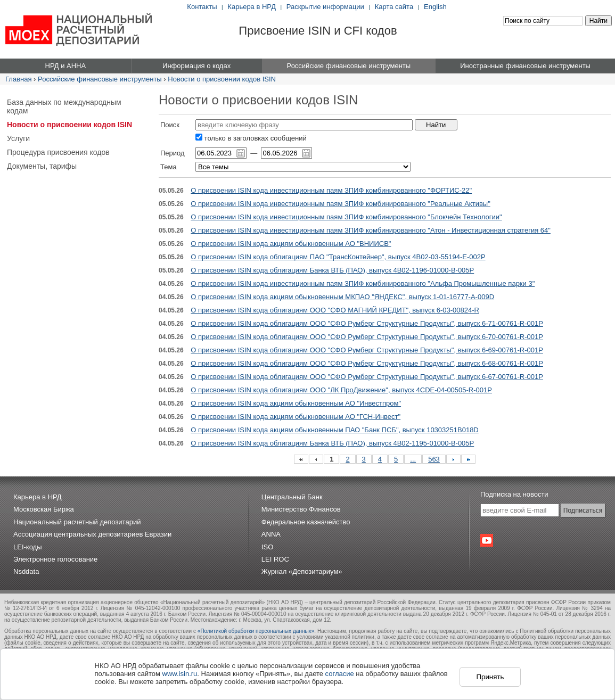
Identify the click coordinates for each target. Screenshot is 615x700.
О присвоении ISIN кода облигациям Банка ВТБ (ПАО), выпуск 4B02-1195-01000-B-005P (332, 443)
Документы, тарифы (42, 166)
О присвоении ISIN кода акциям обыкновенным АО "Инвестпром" (296, 403)
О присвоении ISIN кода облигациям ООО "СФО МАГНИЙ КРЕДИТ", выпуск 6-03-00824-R (335, 310)
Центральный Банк (292, 497)
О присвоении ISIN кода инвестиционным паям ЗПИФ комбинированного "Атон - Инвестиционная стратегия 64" (371, 230)
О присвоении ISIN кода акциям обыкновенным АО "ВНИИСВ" (291, 244)
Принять (490, 677)
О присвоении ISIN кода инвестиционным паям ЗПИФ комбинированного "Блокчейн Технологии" (346, 217)
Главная (18, 79)
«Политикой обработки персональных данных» (256, 631)
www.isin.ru (180, 674)
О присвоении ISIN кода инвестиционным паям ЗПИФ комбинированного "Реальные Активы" (340, 204)
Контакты (202, 7)
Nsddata (26, 571)
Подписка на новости (514, 494)
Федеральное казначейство (306, 522)
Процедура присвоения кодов (58, 152)
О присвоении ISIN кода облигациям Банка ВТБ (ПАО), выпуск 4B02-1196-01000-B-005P (332, 270)
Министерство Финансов (301, 509)
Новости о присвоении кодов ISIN (222, 79)
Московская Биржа (44, 509)
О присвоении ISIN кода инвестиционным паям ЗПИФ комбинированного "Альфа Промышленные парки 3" (363, 283)
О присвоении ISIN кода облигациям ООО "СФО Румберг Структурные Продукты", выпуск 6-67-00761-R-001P (367, 377)
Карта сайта (394, 7)
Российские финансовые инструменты (100, 79)
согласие (340, 674)
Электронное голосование (55, 559)
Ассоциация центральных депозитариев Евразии (92, 534)
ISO (267, 547)
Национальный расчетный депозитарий (77, 522)
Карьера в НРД (252, 7)
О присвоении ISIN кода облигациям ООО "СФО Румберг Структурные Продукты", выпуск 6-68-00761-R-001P (367, 363)
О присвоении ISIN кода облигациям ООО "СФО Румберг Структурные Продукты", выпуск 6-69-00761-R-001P (367, 350)
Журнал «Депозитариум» (302, 571)
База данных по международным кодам (64, 106)
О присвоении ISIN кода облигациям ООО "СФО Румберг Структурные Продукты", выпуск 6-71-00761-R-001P (367, 323)
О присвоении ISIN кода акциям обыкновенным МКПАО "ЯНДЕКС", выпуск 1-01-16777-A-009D (342, 297)
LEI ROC (275, 559)
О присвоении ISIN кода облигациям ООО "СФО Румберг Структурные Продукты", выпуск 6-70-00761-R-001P (367, 337)
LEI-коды (28, 547)
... (413, 459)
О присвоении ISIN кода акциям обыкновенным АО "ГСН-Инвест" (296, 417)
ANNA (271, 534)
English (435, 7)
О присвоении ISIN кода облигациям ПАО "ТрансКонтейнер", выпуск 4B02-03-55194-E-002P (338, 257)
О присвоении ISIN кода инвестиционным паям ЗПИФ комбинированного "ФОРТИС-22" (331, 190)
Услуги (18, 138)
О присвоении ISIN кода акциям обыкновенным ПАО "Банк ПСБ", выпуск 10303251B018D (334, 430)
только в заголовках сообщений (251, 138)
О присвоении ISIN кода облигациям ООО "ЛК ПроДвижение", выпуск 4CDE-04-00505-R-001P (341, 390)
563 (434, 459)
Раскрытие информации (325, 7)
